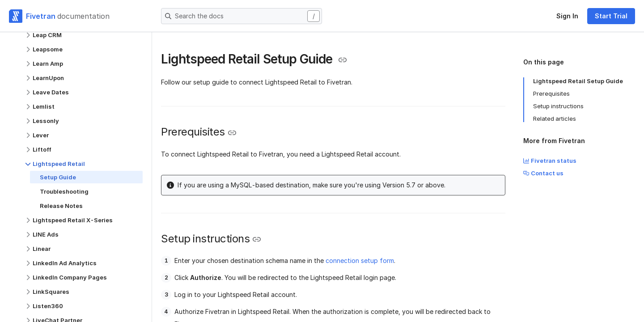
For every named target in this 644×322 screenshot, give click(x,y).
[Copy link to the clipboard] (343, 60)
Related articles (555, 119)
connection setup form (360, 261)
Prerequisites (551, 93)
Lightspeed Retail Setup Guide (578, 81)
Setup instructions (558, 106)
